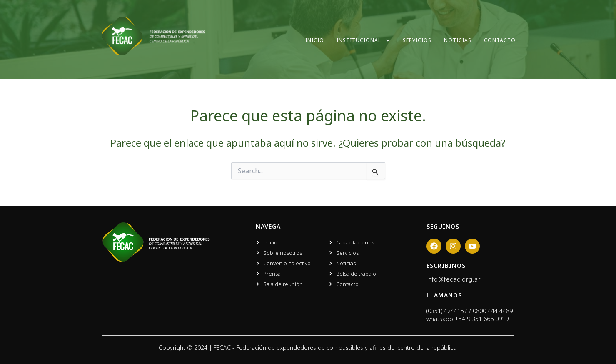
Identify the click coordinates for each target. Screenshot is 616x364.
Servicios (417, 40)
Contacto (500, 40)
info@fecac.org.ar (454, 279)
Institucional (363, 40)
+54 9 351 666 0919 (482, 319)
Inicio (315, 40)
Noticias (458, 40)
